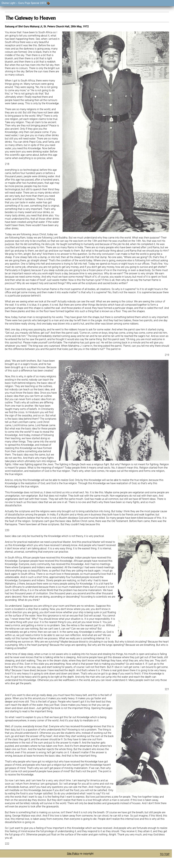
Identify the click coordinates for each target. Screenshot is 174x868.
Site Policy (73, 854)
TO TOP (165, 854)
